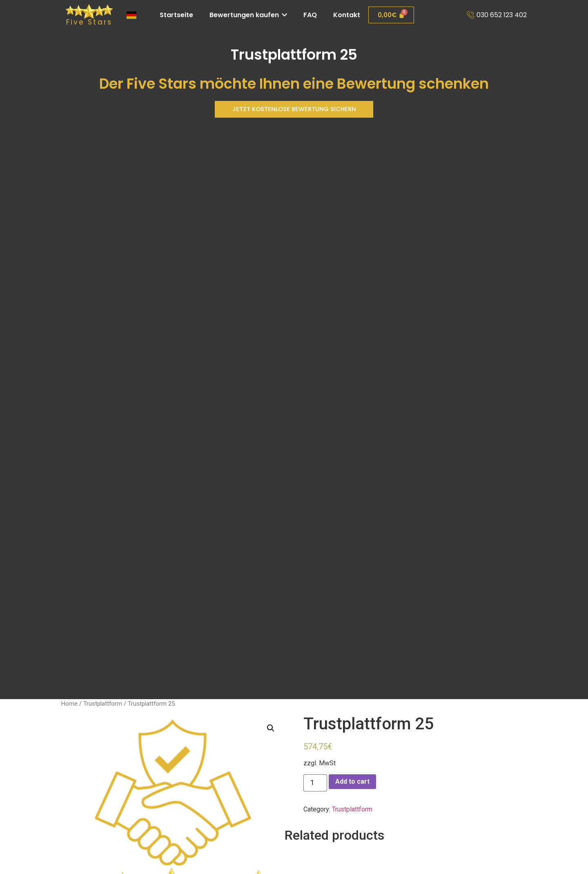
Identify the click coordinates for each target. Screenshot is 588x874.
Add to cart (352, 781)
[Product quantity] (315, 783)
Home (69, 704)
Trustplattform (103, 704)
